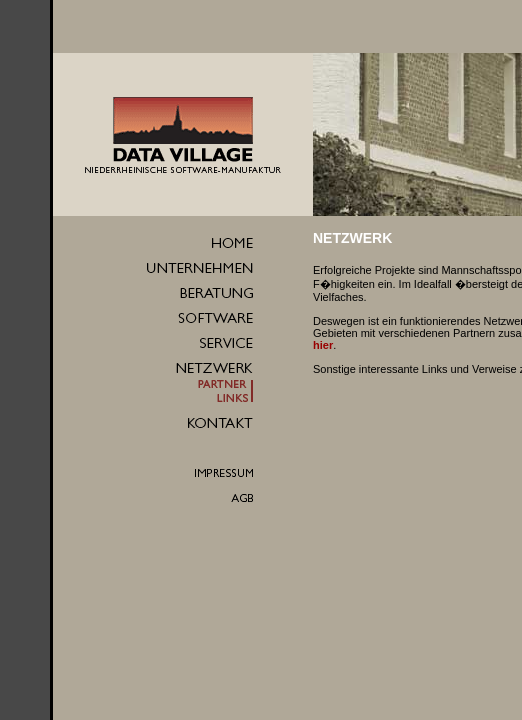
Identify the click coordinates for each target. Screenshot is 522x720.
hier (323, 345)
